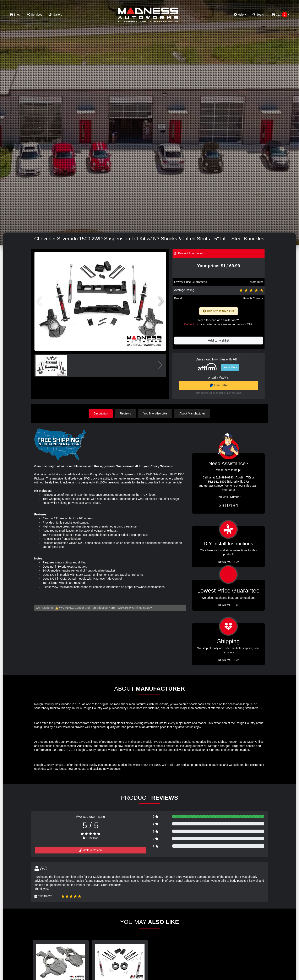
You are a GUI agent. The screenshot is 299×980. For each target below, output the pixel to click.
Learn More (230, 367)
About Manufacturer (193, 413)
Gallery (55, 15)
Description (101, 413)
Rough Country (253, 298)
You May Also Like (156, 413)
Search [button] (259, 15)
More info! (256, 282)
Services (35, 15)
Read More (229, 605)
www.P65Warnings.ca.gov (135, 607)
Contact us (191, 324)
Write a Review (91, 850)
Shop (15, 15)
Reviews (126, 413)
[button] (161, 301)
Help (240, 15)
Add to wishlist (218, 340)
